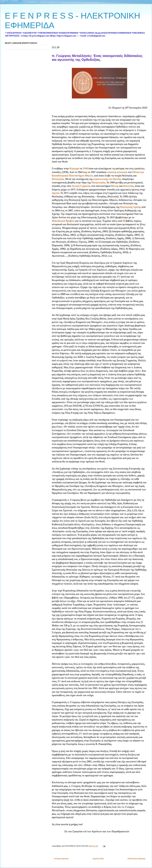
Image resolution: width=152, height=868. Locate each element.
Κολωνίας (129, 186)
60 (124, 221)
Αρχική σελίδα (98, 859)
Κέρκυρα (74, 169)
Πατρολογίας (98, 183)
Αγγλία (55, 193)
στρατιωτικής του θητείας (107, 179)
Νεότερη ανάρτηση (61, 859)
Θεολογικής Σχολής (131, 207)
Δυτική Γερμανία (81, 186)
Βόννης (115, 186)
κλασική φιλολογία (117, 172)
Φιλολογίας (58, 179)
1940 (85, 169)
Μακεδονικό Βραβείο (63, 221)
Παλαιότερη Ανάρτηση (136, 859)
